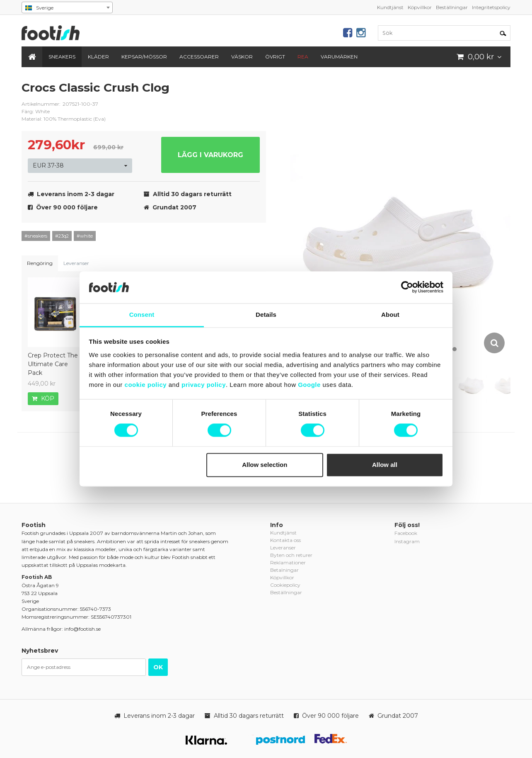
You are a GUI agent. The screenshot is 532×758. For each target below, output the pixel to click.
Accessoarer (199, 57)
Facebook (406, 533)
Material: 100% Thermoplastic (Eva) (64, 119)
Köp (43, 398)
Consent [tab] (142, 315)
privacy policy (204, 385)
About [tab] (390, 315)
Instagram (407, 541)
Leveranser (76, 263)
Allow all (385, 465)
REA (303, 57)
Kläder (98, 57)
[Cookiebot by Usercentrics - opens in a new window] (407, 287)
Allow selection (265, 465)
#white (85, 236)
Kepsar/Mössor (144, 57)
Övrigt (275, 57)
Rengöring (40, 263)
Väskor (242, 57)
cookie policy (146, 385)
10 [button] (455, 349)
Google (309, 385)
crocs (254, 94)
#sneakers (36, 236)
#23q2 (62, 236)
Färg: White (36, 111)
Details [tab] (266, 315)
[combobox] (67, 7)
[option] (400, 217)
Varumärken (339, 57)
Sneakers (62, 57)
